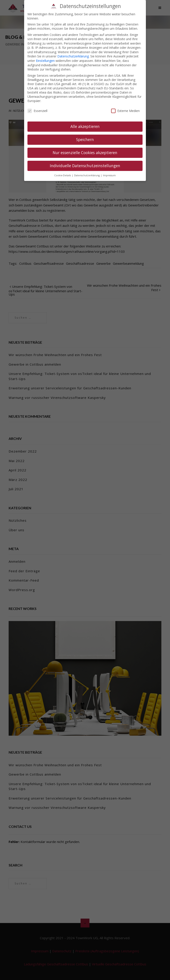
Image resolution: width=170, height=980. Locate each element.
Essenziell (37, 106)
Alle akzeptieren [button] (85, 121)
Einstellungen (45, 55)
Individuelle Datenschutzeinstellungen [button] (85, 160)
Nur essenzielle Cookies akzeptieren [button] (85, 147)
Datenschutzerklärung (73, 51)
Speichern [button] (85, 134)
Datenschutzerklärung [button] (87, 170)
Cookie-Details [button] (63, 170)
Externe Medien (125, 106)
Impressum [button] (109, 170)
